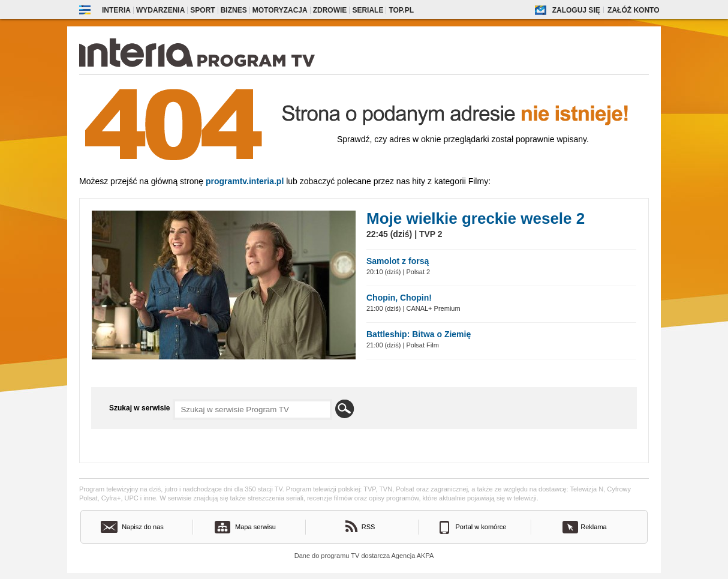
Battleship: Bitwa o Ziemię (419, 334)
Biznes (234, 10)
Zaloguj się (576, 10)
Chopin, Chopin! (399, 298)
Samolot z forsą (398, 261)
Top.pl (401, 10)
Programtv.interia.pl (245, 181)
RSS (368, 527)
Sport (202, 10)
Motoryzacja (280, 10)
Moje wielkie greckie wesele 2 (476, 218)
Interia (116, 10)
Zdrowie (330, 10)
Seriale (368, 10)
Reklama (593, 527)
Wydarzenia (160, 10)
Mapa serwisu (255, 527)
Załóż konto (633, 10)
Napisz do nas (143, 527)
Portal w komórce (481, 527)
